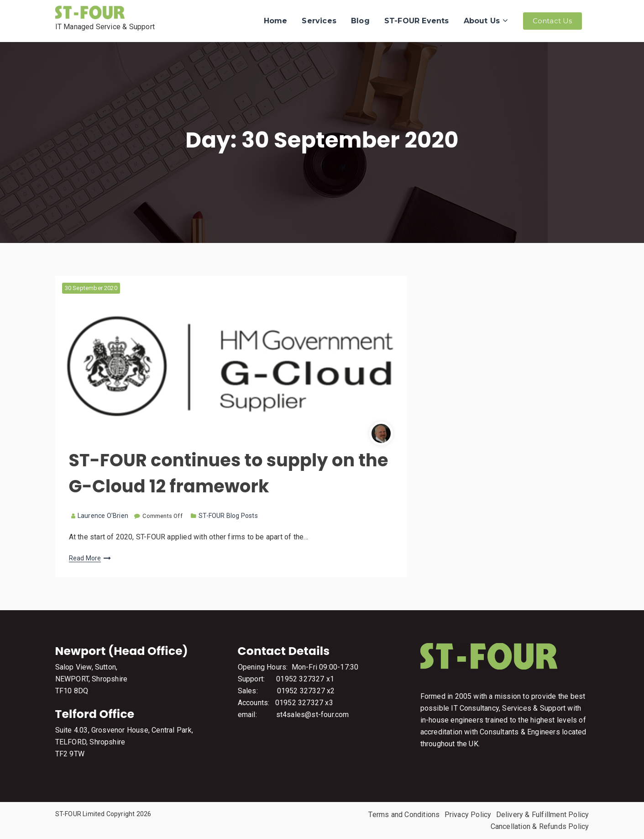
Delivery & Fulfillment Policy (543, 815)
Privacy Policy (468, 815)
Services (319, 21)
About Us (482, 21)
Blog (360, 21)
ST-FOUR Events (417, 21)
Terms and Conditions (404, 815)
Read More (85, 558)
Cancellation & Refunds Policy (540, 826)
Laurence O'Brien (100, 516)
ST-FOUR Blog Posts (228, 516)
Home (276, 21)
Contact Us (552, 21)
